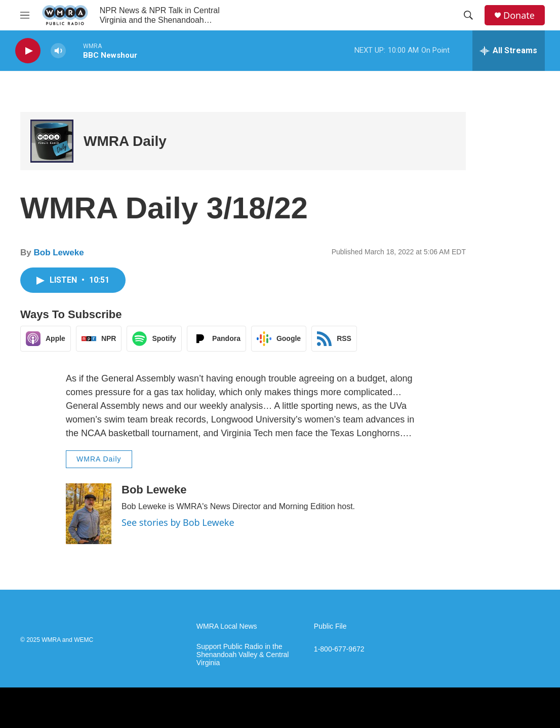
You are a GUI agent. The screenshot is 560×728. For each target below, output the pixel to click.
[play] (28, 51)
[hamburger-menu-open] (25, 15)
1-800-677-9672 (339, 649)
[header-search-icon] (468, 15)
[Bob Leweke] (89, 514)
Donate (519, 15)
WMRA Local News (227, 626)
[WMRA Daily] (52, 141)
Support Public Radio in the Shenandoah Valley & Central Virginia (243, 655)
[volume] (58, 51)
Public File (330, 626)
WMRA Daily (125, 141)
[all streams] (509, 51)
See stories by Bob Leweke (178, 522)
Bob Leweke (58, 253)
